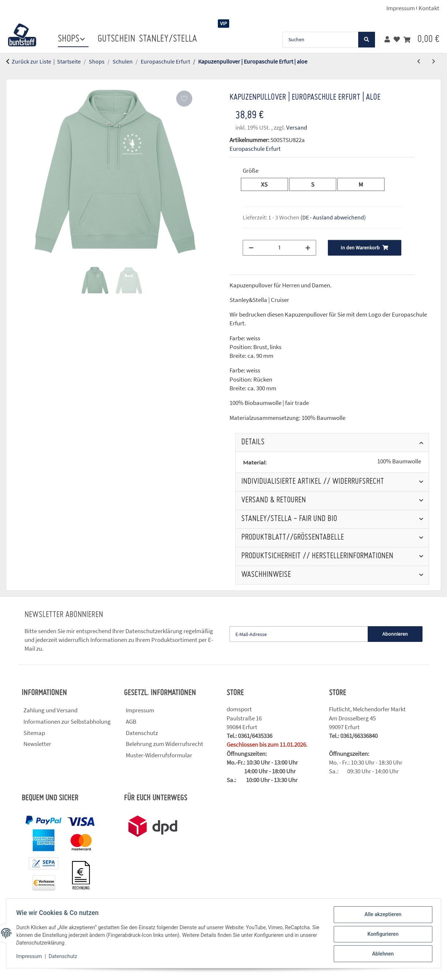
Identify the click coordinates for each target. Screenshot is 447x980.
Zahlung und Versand (50, 710)
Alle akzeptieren (381, 916)
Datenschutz (65, 957)
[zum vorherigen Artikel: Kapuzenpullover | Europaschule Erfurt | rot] (419, 62)
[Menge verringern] (251, 248)
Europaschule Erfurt (255, 149)
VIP (223, 23)
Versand (297, 127)
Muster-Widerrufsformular (159, 755)
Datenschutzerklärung (154, 631)
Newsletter (37, 744)
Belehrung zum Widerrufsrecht (164, 744)
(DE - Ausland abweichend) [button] (333, 217)
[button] (387, 39)
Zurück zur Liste (31, 61)
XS (267, 184)
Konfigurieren (381, 935)
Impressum (31, 957)
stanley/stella (168, 39)
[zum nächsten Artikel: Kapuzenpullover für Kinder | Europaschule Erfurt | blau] (434, 62)
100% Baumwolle (399, 461)
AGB (131, 721)
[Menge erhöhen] (308, 248)
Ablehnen (381, 954)
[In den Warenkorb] (12, 75)
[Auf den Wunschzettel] (184, 99)
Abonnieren (395, 634)
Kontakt (429, 8)
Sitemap (34, 733)
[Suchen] (321, 40)
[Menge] (279, 248)
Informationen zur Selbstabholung (67, 721)
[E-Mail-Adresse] (299, 634)
